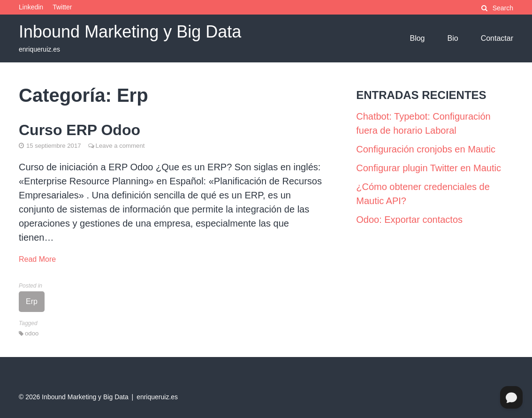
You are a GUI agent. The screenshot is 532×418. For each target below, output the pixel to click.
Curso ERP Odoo (80, 130)
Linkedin (31, 7)
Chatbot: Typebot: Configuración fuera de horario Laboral (423, 123)
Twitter (62, 7)
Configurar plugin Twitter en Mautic (429, 168)
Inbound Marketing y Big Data (130, 32)
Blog (417, 38)
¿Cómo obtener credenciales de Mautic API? (423, 194)
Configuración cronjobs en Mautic (426, 149)
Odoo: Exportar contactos (409, 220)
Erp (32, 301)
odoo (32, 333)
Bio (453, 38)
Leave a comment (120, 146)
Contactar (497, 38)
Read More (37, 259)
